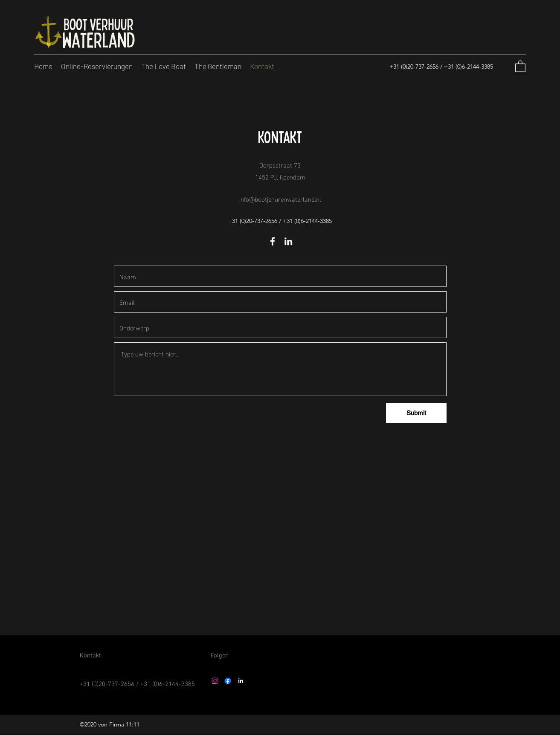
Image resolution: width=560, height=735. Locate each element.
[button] (520, 66)
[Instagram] (215, 681)
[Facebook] (273, 241)
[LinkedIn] (288, 241)
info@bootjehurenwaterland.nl (280, 199)
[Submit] (416, 413)
